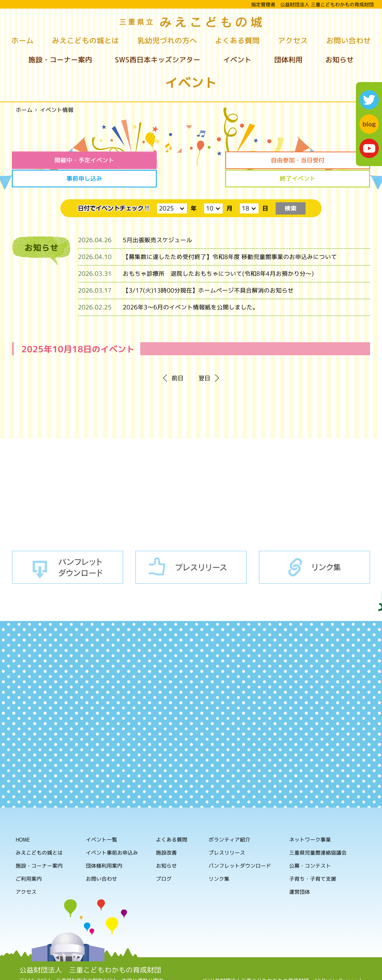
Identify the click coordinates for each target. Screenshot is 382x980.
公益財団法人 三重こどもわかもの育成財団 (90, 951)
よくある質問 (237, 40)
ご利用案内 (29, 859)
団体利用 (288, 60)
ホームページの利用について (283, 969)
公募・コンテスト (310, 847)
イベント (237, 60)
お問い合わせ (348, 40)
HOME (23, 820)
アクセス (293, 40)
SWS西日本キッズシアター (158, 60)
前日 (178, 359)
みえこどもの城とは (85, 40)
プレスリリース (191, 548)
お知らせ (339, 60)
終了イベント (328, 160)
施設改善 (166, 833)
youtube (369, 148)
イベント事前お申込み (112, 833)
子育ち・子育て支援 (313, 860)
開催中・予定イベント (54, 160)
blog (369, 124)
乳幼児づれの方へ (167, 40)
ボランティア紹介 (229, 820)
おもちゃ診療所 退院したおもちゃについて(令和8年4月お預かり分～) (218, 255)
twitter (369, 100)
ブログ (164, 859)
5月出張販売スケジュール (157, 221)
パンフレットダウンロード (68, 548)
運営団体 (300, 873)
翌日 (204, 359)
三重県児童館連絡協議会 (318, 834)
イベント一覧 (101, 820)
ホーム (22, 40)
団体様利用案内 (104, 846)
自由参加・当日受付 (145, 160)
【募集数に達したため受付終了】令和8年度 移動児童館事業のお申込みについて (230, 238)
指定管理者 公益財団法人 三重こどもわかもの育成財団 (312, 4)
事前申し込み (237, 160)
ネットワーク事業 (310, 820)
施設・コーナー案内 (60, 60)
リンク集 (314, 548)
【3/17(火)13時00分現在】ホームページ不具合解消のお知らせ (208, 271)
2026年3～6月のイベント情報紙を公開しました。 (191, 288)
